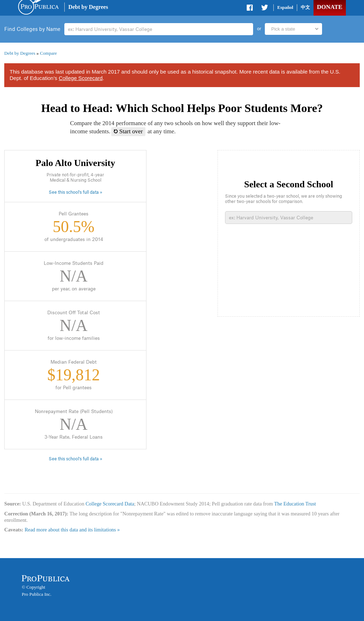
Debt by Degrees (88, 7)
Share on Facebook (250, 9)
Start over (128, 131)
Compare (48, 53)
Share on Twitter (264, 9)
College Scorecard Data (110, 504)
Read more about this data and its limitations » (72, 530)
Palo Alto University (75, 163)
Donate (330, 7)
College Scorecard (81, 78)
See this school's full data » (76, 192)
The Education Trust (295, 504)
